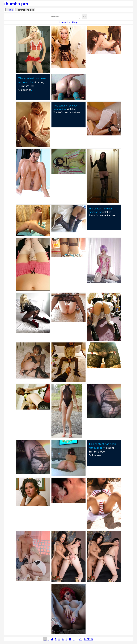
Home (10, 10)
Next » (89, 639)
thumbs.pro (16, 4)
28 (81, 639)
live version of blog (69, 22)
